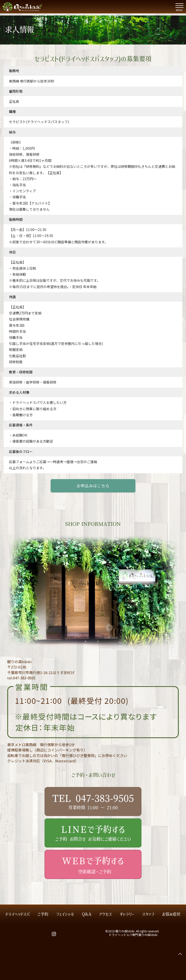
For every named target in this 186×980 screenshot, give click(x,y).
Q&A (87, 914)
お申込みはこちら (93, 486)
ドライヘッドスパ (18, 914)
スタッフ (148, 914)
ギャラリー (127, 914)
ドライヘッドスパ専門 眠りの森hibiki (133, 935)
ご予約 (43, 914)
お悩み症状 (171, 914)
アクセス (105, 914)
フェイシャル (65, 914)
